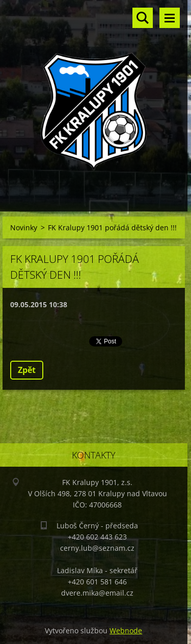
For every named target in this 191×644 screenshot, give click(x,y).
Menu (170, 18)
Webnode (126, 630)
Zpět (27, 370)
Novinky (24, 227)
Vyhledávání (143, 18)
